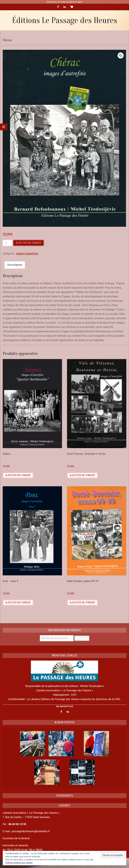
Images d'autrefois (27, 254)
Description (15, 265)
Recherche (82, 638)
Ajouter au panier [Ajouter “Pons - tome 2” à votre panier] (18, 603)
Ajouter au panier (28, 243)
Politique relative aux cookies (19, 863)
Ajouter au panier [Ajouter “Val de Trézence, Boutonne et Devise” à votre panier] (82, 475)
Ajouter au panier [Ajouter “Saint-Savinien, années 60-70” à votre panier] (82, 603)
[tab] (15, 265)
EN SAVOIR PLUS (65, 706)
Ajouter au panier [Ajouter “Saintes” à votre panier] (18, 475)
